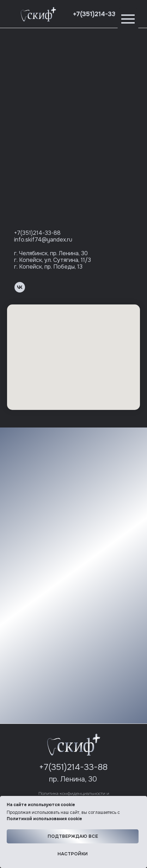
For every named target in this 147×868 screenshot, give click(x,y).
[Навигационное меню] (128, 19)
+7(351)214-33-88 (100, 14)
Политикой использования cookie (44, 819)
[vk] (20, 287)
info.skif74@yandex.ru (43, 240)
